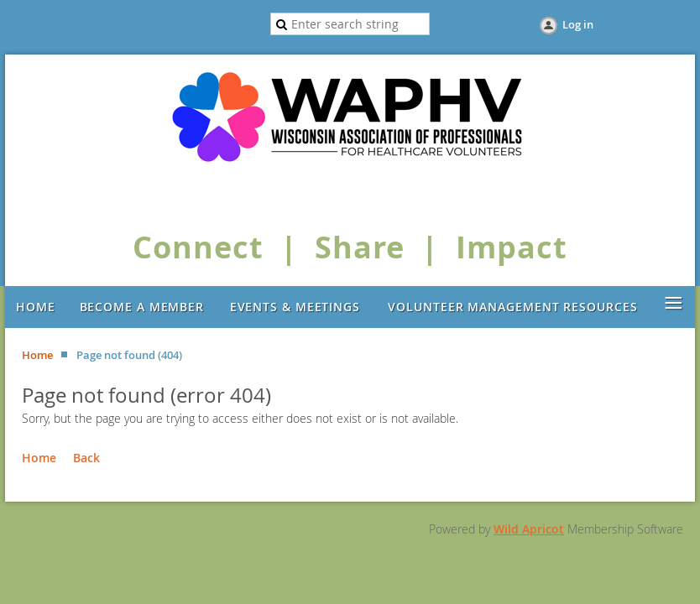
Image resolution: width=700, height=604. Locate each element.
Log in (578, 24)
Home (37, 355)
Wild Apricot (529, 529)
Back (86, 458)
